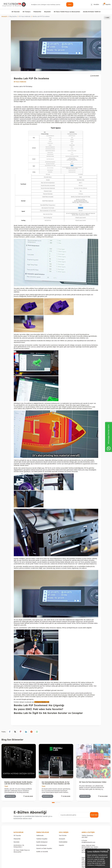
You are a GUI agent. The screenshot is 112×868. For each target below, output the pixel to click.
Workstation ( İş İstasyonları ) (19, 815)
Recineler (17, 811)
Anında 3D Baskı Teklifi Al (92, 12)
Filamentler (37, 12)
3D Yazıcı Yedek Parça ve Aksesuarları (67, 12)
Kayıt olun (94, 784)
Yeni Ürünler (63, 805)
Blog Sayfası (13, 16)
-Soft (45, 866)
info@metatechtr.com (88, 811)
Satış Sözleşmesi (41, 814)
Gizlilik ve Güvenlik (42, 821)
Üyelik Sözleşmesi (42, 811)
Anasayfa (4, 16)
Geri (107, 18)
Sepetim (61, 814)
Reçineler (48, 12)
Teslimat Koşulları (42, 808)
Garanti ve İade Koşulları (44, 817)
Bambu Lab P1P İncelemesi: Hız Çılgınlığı (39, 705)
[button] (53, 772)
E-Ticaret (50, 866)
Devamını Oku (10, 765)
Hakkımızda (40, 805)
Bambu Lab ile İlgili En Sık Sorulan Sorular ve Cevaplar (48, 713)
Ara (70, 4)
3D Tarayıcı (27, 12)
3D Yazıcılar (16, 12)
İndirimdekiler (63, 811)
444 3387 (85, 806)
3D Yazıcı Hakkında (25, 16)
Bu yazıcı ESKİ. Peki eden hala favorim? (38, 709)
